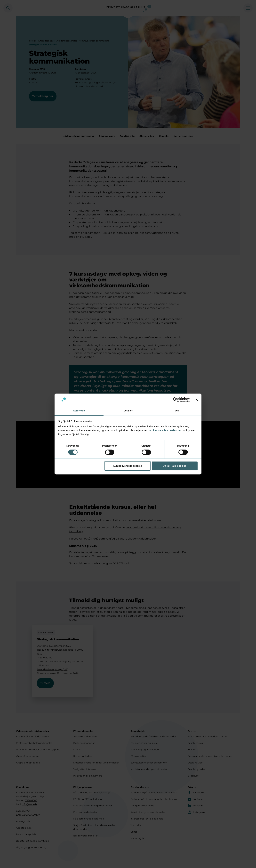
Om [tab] (177, 411)
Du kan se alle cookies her (165, 430)
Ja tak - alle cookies (175, 466)
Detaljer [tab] (128, 411)
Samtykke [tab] (79, 411)
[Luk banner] (197, 400)
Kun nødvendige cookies (128, 466)
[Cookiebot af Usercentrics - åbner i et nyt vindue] (175, 400)
